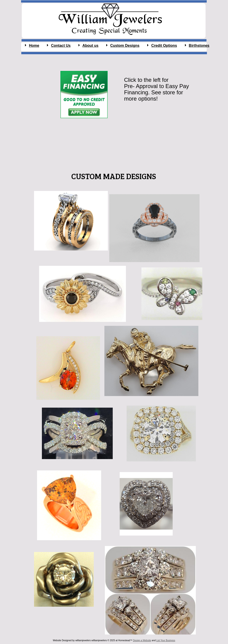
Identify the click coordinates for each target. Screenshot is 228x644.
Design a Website (142, 640)
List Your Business (166, 640)
